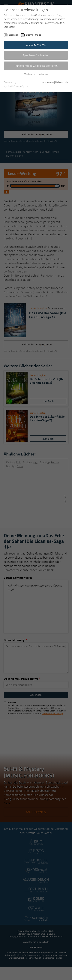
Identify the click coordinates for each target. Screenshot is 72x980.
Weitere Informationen (36, 74)
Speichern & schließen (36, 55)
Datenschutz (62, 82)
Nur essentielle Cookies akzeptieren (36, 66)
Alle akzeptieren (36, 45)
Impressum (48, 82)
